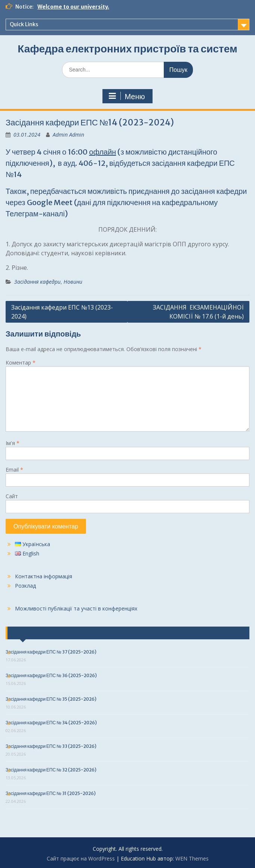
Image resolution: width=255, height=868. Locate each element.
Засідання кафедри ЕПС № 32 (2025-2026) (51, 770)
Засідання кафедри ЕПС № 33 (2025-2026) (51, 746)
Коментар (21, 363)
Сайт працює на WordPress (81, 858)
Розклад (25, 586)
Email (14, 470)
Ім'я (13, 443)
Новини (73, 282)
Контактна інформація (44, 576)
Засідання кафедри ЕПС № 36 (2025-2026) (51, 675)
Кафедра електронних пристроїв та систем (127, 49)
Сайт (12, 496)
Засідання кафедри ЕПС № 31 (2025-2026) (51, 793)
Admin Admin (68, 135)
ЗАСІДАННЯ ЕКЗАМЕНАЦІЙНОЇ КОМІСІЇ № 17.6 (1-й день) (198, 312)
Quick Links (24, 24)
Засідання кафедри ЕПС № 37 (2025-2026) (51, 652)
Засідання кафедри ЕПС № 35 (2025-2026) (51, 699)
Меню (126, 96)
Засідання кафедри (37, 282)
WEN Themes (192, 858)
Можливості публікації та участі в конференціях (76, 608)
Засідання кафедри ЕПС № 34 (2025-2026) (51, 723)
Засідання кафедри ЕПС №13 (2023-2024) (62, 312)
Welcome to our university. (73, 7)
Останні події (31, 633)
